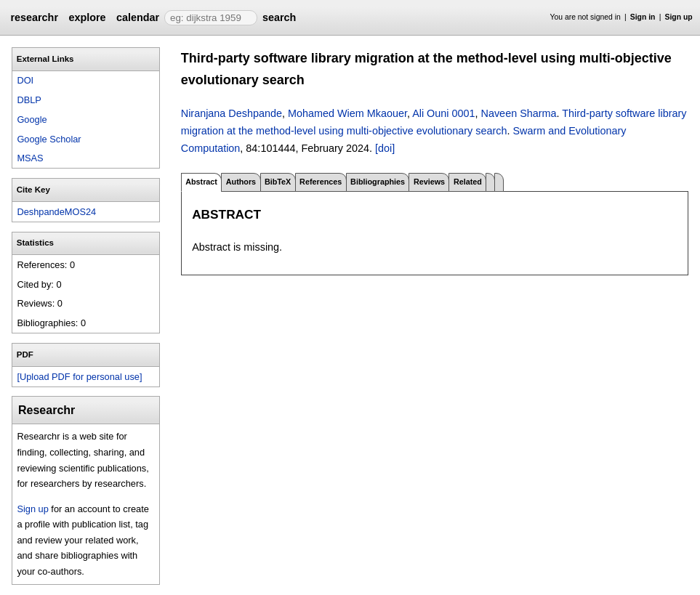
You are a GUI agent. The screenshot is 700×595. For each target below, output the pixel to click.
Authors (241, 182)
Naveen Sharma (519, 113)
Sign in (643, 17)
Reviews (429, 182)
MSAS (30, 158)
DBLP (29, 100)
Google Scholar (49, 139)
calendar (138, 17)
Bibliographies (378, 182)
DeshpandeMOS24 (56, 212)
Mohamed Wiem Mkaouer (347, 113)
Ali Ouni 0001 (443, 113)
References (321, 182)
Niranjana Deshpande (232, 113)
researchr (34, 17)
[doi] (385, 148)
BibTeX (278, 182)
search (279, 17)
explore (87, 17)
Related (468, 182)
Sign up (679, 17)
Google (32, 120)
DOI (25, 80)
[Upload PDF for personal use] (79, 377)
